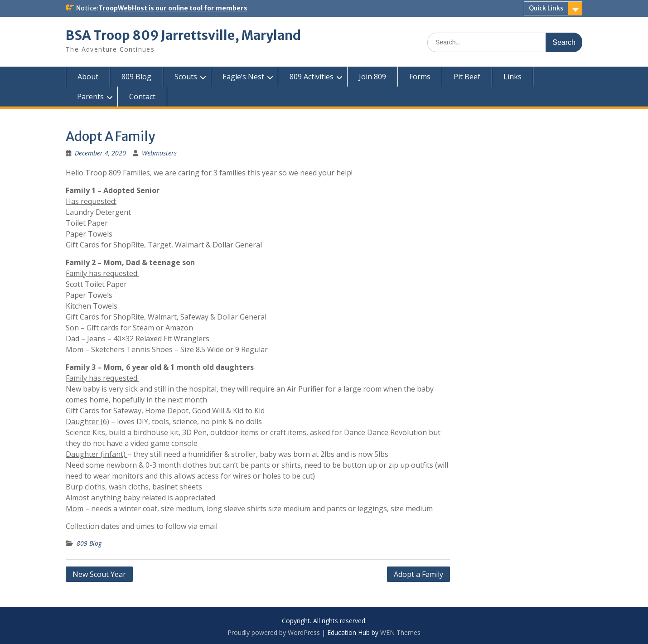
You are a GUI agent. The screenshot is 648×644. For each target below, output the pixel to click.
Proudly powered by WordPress (274, 632)
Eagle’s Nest (243, 77)
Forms (420, 77)
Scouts (186, 77)
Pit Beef (467, 77)
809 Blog (136, 77)
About (88, 77)
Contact (142, 97)
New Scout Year (99, 574)
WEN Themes (400, 632)
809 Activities (312, 77)
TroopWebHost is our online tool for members (173, 8)
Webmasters (159, 153)
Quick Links (546, 8)
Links (513, 77)
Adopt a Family (418, 574)
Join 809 (372, 77)
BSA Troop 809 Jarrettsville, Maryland (183, 35)
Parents (90, 97)
